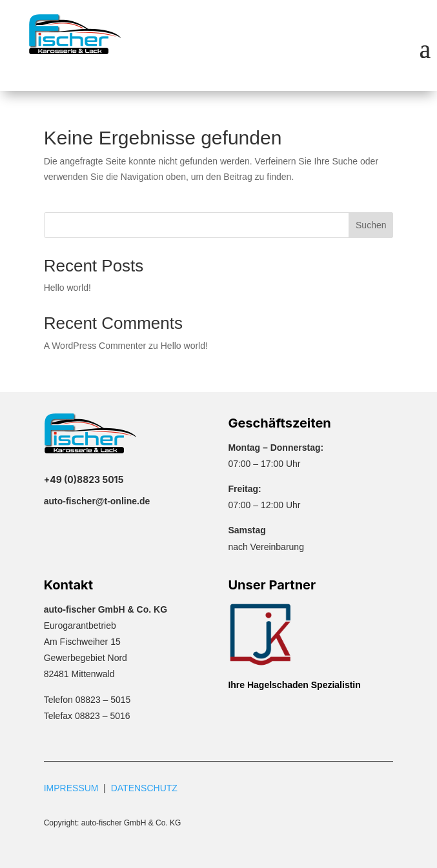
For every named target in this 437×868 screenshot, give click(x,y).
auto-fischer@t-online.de (97, 501)
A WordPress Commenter (95, 346)
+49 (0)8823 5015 (84, 479)
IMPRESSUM (71, 788)
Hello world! (67, 288)
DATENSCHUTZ (144, 788)
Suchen (371, 225)
